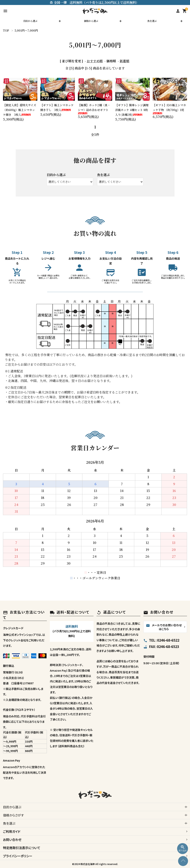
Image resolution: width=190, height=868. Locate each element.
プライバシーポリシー (18, 856)
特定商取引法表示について (22, 848)
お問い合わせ (12, 840)
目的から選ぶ (30, 21)
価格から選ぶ (91, 21)
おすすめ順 (95, 61)
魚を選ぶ (152, 21)
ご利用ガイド (12, 831)
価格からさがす (13, 815)
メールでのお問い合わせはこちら (164, 627)
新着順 (124, 61)
